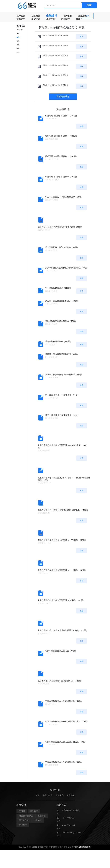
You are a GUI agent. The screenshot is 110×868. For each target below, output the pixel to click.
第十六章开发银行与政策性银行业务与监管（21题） (60, 227)
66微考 (22, 813)
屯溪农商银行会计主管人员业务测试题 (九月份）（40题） (63, 630)
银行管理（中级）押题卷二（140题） (62, 156)
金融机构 (20, 30)
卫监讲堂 (42, 818)
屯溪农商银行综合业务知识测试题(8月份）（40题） (60, 681)
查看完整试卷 (63, 96)
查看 (81, 36)
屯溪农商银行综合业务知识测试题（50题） (64, 701)
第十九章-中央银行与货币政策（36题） (62, 395)
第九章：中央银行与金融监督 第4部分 (55, 65)
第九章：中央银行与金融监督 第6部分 (55, 85)
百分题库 (34, 813)
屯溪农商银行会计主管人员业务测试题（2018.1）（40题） (63, 510)
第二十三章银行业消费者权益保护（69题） (64, 197)
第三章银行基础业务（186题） (59, 341)
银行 (18, 37)
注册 (87, 5)
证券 (18, 49)
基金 (18, 45)
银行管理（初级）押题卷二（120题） (62, 116)
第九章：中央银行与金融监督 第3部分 (55, 55)
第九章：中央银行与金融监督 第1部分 (55, 35)
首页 (38, 797)
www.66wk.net (68, 827)
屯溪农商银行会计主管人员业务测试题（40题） (66, 742)
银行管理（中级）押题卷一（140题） (62, 177)
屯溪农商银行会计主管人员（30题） (61, 651)
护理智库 (23, 827)
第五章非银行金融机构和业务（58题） (62, 301)
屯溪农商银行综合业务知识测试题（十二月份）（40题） (62, 540)
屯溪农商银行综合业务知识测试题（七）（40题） (67, 721)
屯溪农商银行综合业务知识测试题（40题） (64, 762)
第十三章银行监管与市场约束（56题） (62, 247)
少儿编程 (38, 822)
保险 (18, 41)
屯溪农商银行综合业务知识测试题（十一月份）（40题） (62, 570)
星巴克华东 (24, 822)
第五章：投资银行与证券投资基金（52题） (64, 375)
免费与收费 (48, 797)
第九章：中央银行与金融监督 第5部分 (55, 75)
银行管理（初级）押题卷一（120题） (62, 136)
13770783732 (68, 820)
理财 (18, 33)
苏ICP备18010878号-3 (83, 849)
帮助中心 (60, 797)
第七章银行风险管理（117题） (59, 288)
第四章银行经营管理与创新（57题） (61, 321)
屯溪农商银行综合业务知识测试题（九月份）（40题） (61, 600)
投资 (18, 52)
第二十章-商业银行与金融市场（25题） (62, 415)
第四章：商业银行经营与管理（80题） (62, 354)
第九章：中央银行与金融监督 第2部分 (55, 45)
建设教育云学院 (26, 818)
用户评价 (71, 797)
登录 (87, 16)
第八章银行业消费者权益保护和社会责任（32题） (67, 268)
